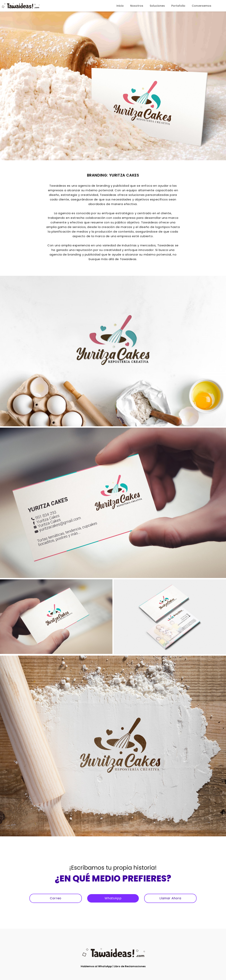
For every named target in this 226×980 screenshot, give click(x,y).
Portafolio (178, 6)
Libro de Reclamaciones (130, 966)
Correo (56, 898)
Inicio (120, 6)
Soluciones (157, 6)
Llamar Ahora (170, 898)
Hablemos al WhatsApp (96, 966)
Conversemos (202, 6)
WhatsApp (113, 898)
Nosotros (137, 6)
